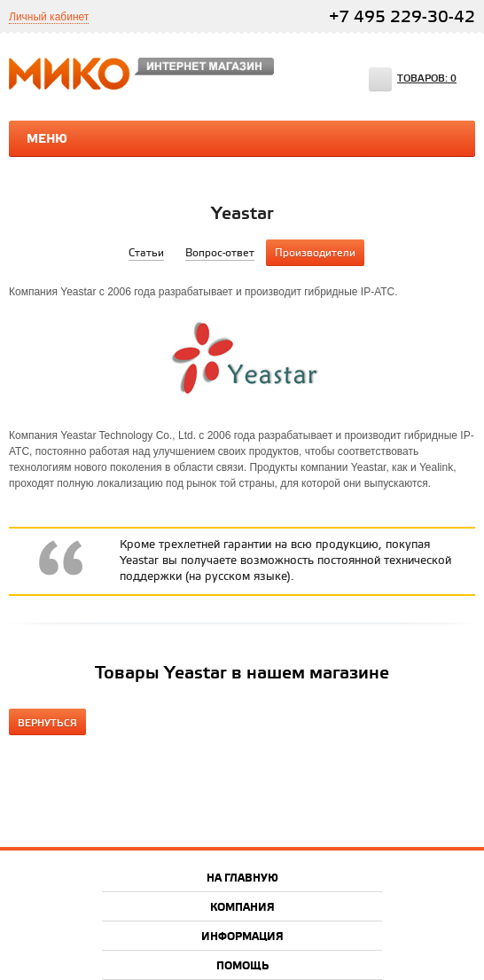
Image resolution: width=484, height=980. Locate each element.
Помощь (242, 966)
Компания (242, 908)
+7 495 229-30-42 (402, 17)
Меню (47, 139)
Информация (242, 937)
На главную (242, 878)
